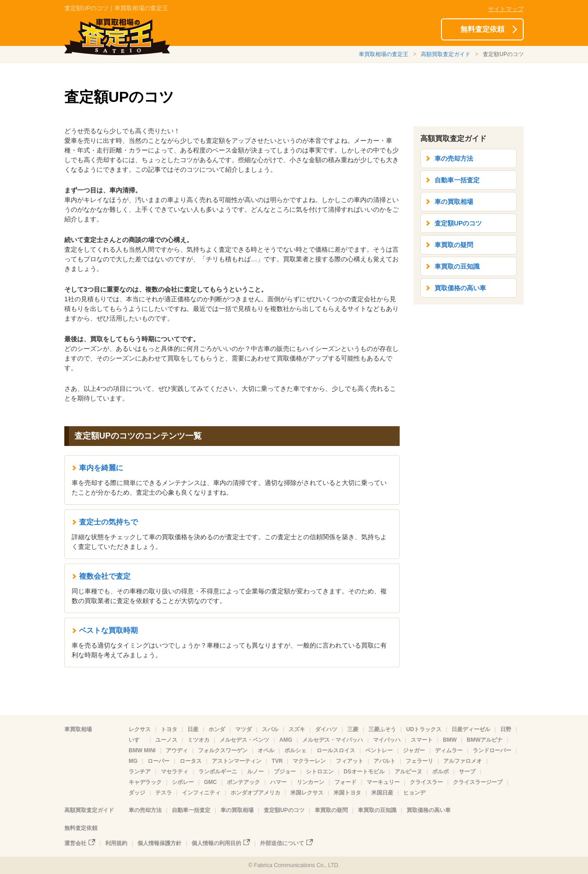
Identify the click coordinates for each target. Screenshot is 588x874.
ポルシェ (295, 750)
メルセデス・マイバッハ (333, 740)
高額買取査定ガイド (446, 54)
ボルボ (441, 772)
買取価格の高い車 (460, 288)
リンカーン (311, 782)
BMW (450, 740)
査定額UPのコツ (458, 223)
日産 (193, 729)
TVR (277, 761)
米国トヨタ (347, 793)
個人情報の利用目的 (216, 843)
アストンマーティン (237, 761)
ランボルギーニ (218, 772)
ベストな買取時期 (108, 630)
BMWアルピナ (485, 740)
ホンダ (217, 729)
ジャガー (414, 750)
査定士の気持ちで (108, 522)
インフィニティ (201, 793)
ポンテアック (243, 782)
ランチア (140, 772)
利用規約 (116, 843)
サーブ (467, 772)
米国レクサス (307, 793)
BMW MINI (142, 750)
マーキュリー (383, 782)
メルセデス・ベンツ (244, 740)
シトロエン (320, 772)
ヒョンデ (414, 793)
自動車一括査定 (457, 180)
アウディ (177, 750)
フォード (345, 782)
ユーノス (166, 740)
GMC (210, 782)
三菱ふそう (382, 729)
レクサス (140, 729)
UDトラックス (424, 729)
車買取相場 (78, 729)
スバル (270, 729)
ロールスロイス (336, 750)
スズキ (297, 729)
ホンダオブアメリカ (255, 793)
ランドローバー (492, 750)
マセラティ (175, 772)
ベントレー (379, 750)
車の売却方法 (454, 158)
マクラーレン (309, 761)
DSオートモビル (364, 772)
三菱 (353, 729)
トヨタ (169, 729)
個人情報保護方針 (159, 843)
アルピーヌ (408, 772)
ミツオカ (198, 740)
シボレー (183, 782)
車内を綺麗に (101, 468)
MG (133, 761)
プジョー (285, 772)
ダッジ (137, 793)
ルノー (255, 772)
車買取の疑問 (454, 245)
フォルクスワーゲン (223, 750)
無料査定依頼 (482, 29)
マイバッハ (387, 740)
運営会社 (75, 843)
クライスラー (426, 782)
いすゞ (137, 740)
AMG (286, 740)
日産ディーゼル (471, 729)
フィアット (350, 761)
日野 (506, 729)
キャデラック (145, 782)
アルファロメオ (463, 761)
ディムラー (449, 750)
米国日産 (382, 793)
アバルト (384, 761)
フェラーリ (419, 761)
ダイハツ (326, 729)
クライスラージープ (478, 782)
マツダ (243, 729)
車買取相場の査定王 (384, 54)
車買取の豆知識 (457, 266)
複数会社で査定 (105, 576)
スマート (422, 740)
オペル (266, 750)
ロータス (191, 761)
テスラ (164, 793)
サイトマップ (506, 9)
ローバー (158, 761)
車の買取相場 (454, 202)
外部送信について (282, 843)
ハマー (278, 782)
